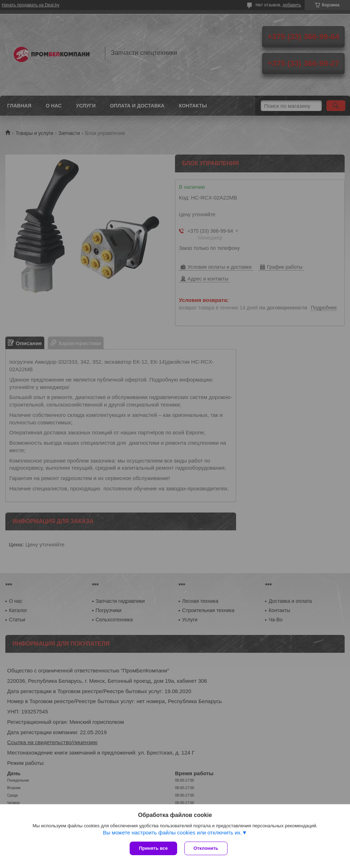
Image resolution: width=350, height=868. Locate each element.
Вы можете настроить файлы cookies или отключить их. (172, 832)
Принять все (153, 848)
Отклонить (206, 848)
